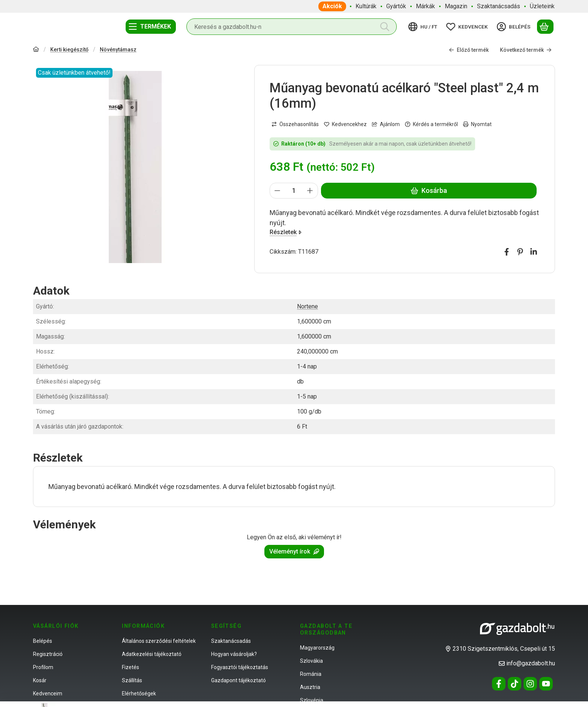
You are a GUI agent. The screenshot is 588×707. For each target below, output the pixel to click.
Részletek (286, 232)
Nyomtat (477, 124)
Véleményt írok (294, 551)
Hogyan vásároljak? (234, 654)
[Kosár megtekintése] (545, 27)
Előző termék (469, 50)
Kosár (40, 680)
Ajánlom (386, 124)
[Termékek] (151, 27)
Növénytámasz (118, 50)
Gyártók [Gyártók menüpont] (396, 6)
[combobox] (292, 27)
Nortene (307, 306)
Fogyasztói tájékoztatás (240, 667)
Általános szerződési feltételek (159, 641)
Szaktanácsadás (231, 641)
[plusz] (310, 191)
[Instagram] (530, 684)
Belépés (43, 641)
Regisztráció (48, 654)
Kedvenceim (48, 693)
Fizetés (130, 667)
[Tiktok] (514, 684)
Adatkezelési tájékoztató (152, 654)
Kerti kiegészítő (69, 50)
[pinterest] (520, 252)
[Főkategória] (36, 50)
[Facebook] (499, 684)
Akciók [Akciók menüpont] (332, 6)
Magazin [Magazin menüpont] (456, 6)
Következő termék (526, 50)
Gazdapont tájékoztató (238, 680)
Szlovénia (312, 700)
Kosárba (429, 190)
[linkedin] (534, 252)
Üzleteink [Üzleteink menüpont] (542, 6)
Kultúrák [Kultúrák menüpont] (366, 6)
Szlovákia (311, 661)
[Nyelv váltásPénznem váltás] (424, 27)
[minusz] (277, 191)
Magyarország (317, 648)
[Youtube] (546, 684)
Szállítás (132, 680)
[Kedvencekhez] (345, 124)
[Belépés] (515, 27)
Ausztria (310, 687)
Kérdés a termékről (431, 124)
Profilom (43, 667)
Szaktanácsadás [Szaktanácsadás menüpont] (499, 6)
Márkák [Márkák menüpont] (425, 6)
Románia (311, 674)
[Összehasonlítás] (295, 124)
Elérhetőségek (139, 693)
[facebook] (507, 252)
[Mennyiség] (294, 191)
